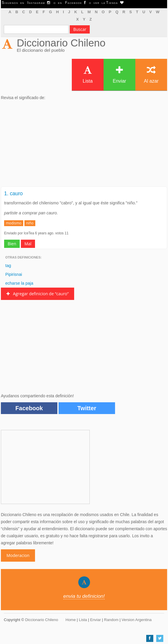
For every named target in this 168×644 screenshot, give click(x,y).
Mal (28, 244)
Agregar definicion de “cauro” (38, 294)
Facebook (29, 408)
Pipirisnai (14, 274)
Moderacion (18, 555)
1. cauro (13, 193)
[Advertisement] (84, 145)
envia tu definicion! (84, 596)
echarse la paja (19, 283)
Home (71, 620)
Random (111, 620)
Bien (12, 244)
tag (8, 266)
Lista (88, 75)
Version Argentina (137, 620)
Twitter (87, 408)
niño (30, 223)
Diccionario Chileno (61, 43)
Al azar (151, 75)
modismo (14, 223)
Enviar (119, 75)
